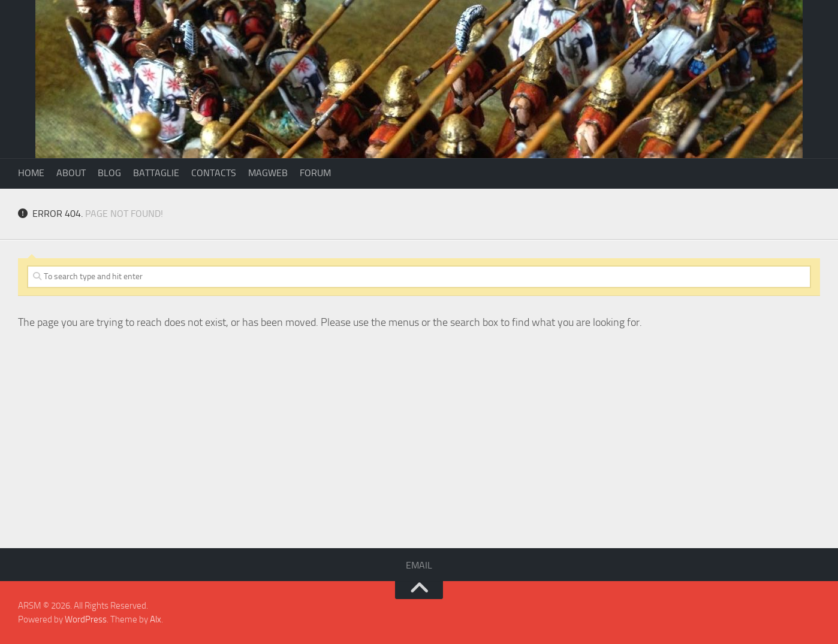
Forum (315, 173)
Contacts (214, 173)
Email (419, 565)
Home (31, 173)
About (71, 173)
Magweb (268, 173)
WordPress (86, 619)
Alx (156, 619)
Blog (109, 173)
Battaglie (156, 173)
